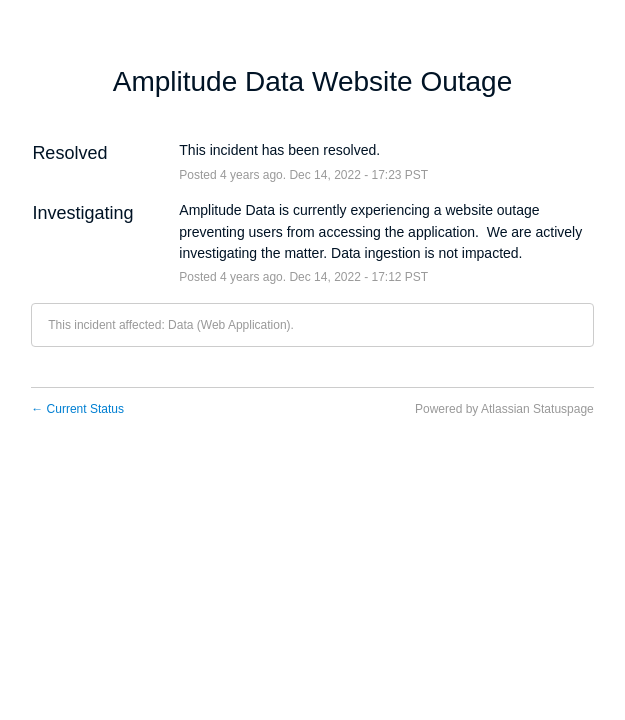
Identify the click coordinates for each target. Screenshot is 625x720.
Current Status (77, 409)
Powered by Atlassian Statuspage (504, 409)
